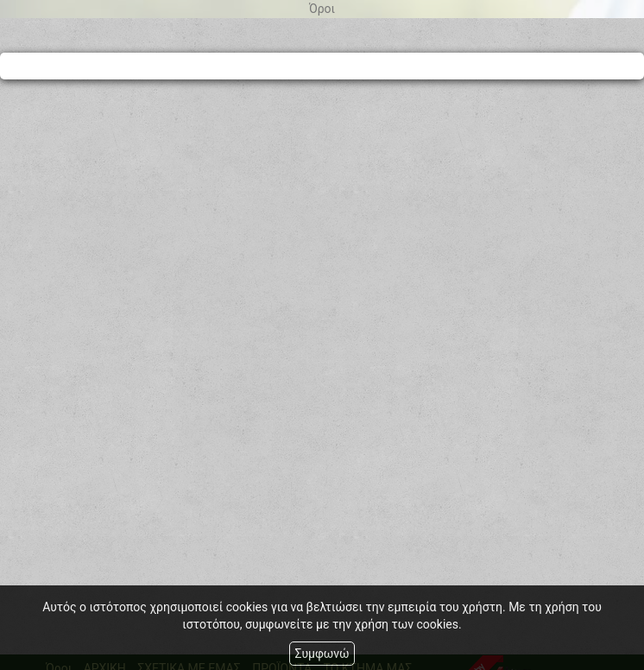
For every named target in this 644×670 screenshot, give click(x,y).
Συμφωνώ (322, 654)
